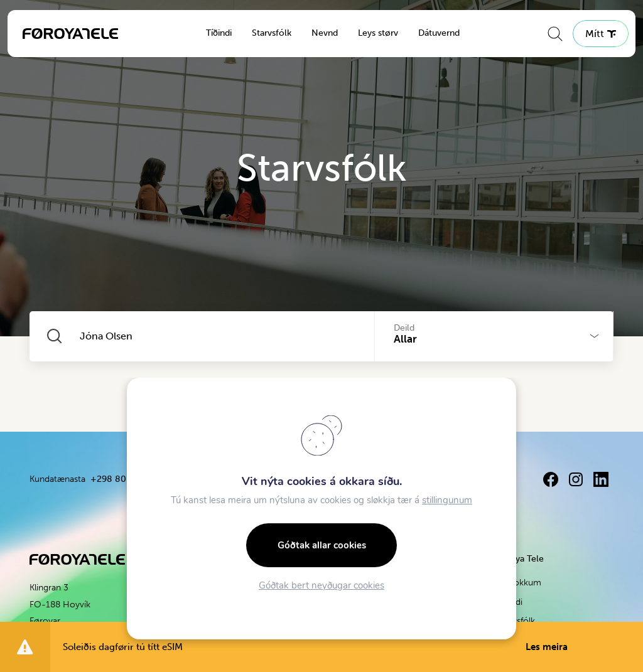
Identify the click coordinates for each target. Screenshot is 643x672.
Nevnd (325, 33)
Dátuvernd (439, 33)
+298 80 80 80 (122, 479)
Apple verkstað (388, 583)
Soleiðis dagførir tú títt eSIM (315, 647)
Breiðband (165, 602)
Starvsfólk (272, 33)
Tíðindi (219, 33)
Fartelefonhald (173, 583)
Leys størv (378, 33)
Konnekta (264, 583)
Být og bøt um (388, 602)
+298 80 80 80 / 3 (412, 479)
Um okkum (519, 583)
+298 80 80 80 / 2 (257, 479)
